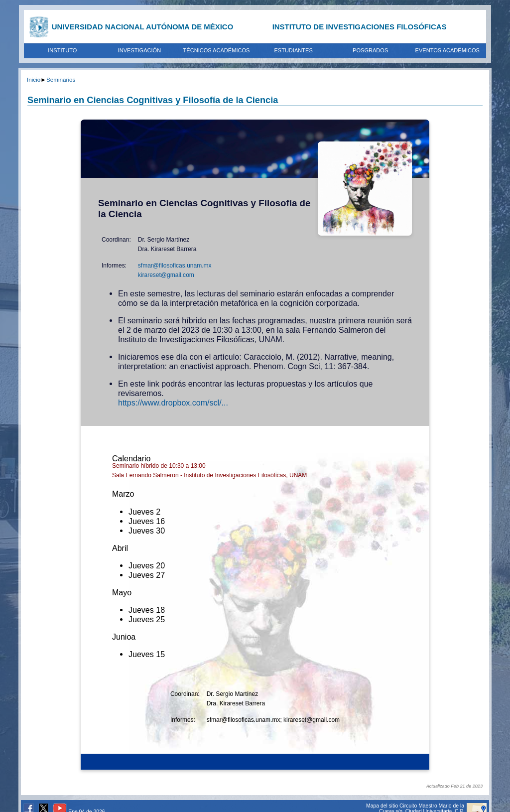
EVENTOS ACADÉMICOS (447, 50)
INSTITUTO (62, 50)
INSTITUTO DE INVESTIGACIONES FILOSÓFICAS (360, 27)
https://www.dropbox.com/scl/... (173, 403)
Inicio (34, 79)
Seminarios (61, 79)
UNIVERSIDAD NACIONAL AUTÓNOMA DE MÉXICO (143, 27)
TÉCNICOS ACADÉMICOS (217, 50)
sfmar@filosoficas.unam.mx (175, 266)
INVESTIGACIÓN (140, 50)
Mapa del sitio (382, 806)
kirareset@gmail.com (166, 275)
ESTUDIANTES (293, 50)
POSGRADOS (370, 50)
